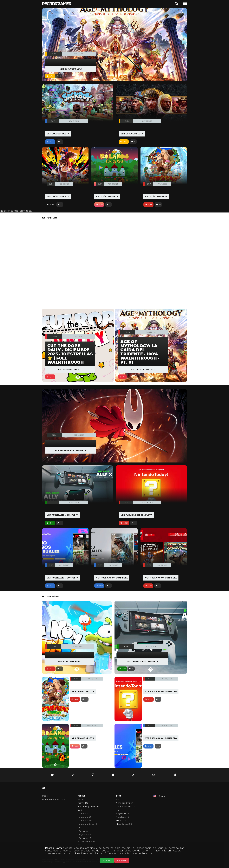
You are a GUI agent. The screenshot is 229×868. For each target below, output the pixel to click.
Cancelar (122, 860)
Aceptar (107, 860)
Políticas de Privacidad (140, 853)
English (162, 796)
